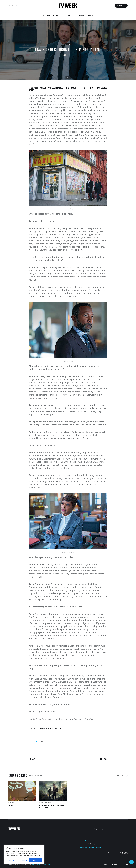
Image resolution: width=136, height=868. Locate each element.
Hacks (11, 806)
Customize (12, 860)
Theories (48, 803)
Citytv (33, 729)
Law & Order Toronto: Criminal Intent (51, 729)
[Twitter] (13, 6)
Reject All (24, 860)
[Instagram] (16, 6)
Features (68, 44)
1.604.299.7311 (86, 835)
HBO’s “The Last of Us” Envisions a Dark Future (52, 807)
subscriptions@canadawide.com (90, 847)
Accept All (36, 860)
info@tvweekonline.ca (91, 841)
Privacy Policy (46, 864)
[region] (24, 855)
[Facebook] (9, 6)
